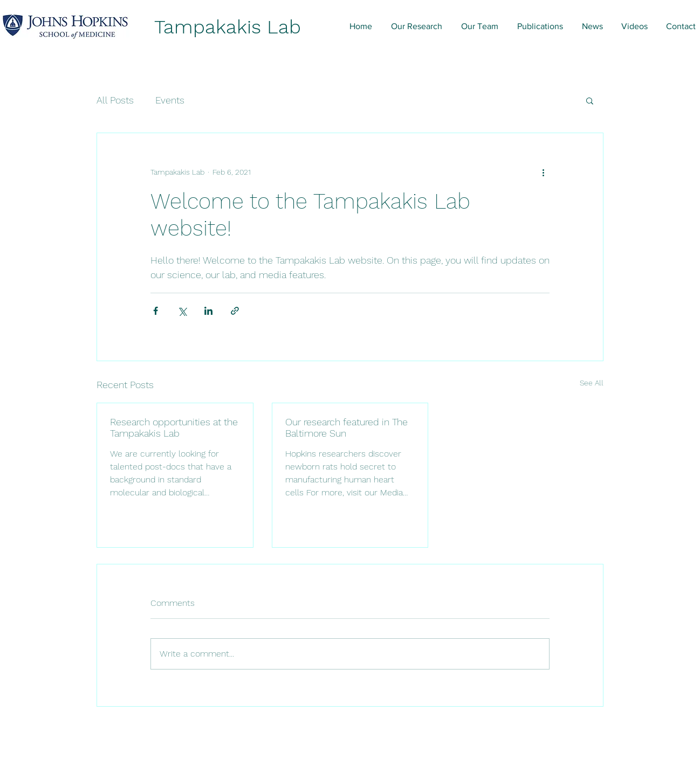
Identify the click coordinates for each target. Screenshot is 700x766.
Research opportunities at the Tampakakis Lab (174, 427)
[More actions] (543, 172)
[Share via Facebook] (156, 311)
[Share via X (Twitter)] (182, 311)
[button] (590, 100)
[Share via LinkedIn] (208, 311)
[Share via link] (235, 311)
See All (592, 383)
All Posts (115, 100)
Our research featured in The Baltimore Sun (346, 427)
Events (170, 100)
